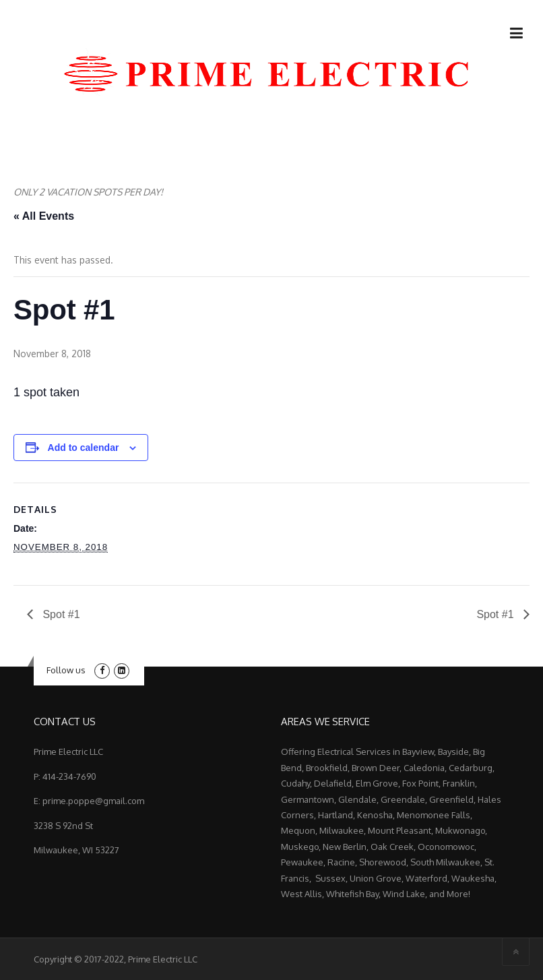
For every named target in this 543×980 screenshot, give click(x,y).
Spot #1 (60, 614)
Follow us (66, 670)
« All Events (44, 216)
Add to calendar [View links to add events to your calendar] (84, 448)
